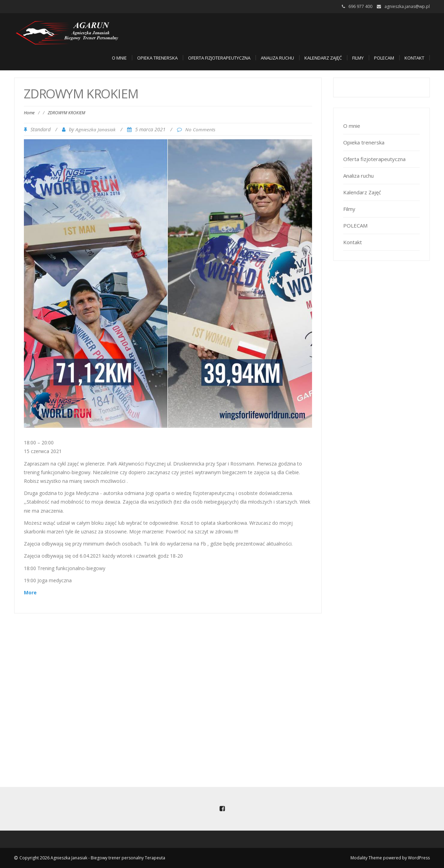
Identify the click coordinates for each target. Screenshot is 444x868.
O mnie (119, 58)
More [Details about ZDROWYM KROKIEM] (30, 592)
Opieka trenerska (157, 58)
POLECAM (384, 58)
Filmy (358, 58)
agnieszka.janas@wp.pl (407, 6)
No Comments (200, 130)
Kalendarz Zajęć (323, 58)
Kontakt (414, 58)
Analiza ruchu (277, 58)
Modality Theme (366, 858)
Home (29, 113)
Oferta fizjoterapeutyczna (219, 58)
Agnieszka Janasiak (96, 130)
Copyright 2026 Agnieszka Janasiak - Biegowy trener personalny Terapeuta (92, 858)
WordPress (419, 858)
